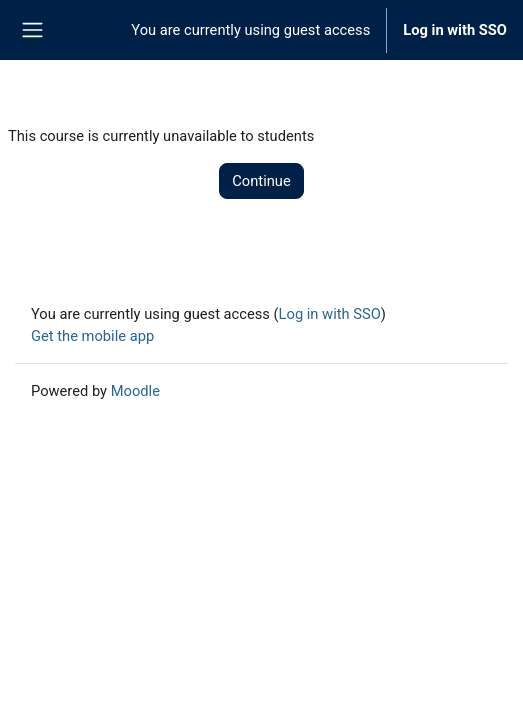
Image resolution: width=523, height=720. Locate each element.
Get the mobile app (92, 336)
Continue (261, 181)
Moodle (135, 391)
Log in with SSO (455, 30)
